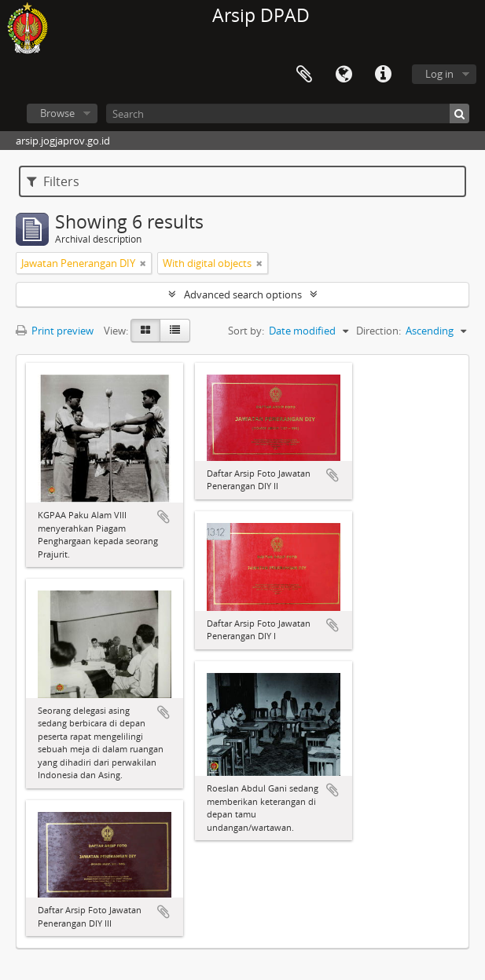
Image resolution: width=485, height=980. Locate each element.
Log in (439, 74)
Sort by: (246, 331)
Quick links (383, 75)
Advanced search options (243, 294)
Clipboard (304, 75)
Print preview (55, 331)
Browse (57, 113)
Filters (53, 181)
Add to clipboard (164, 517)
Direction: (378, 331)
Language (344, 75)
